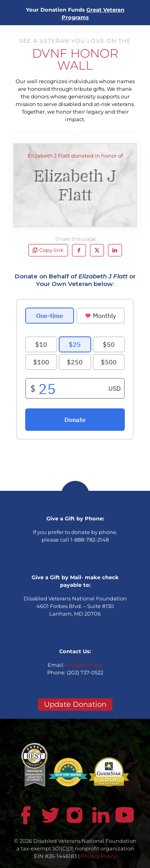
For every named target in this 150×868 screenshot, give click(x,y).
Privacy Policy (99, 856)
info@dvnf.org (84, 665)
